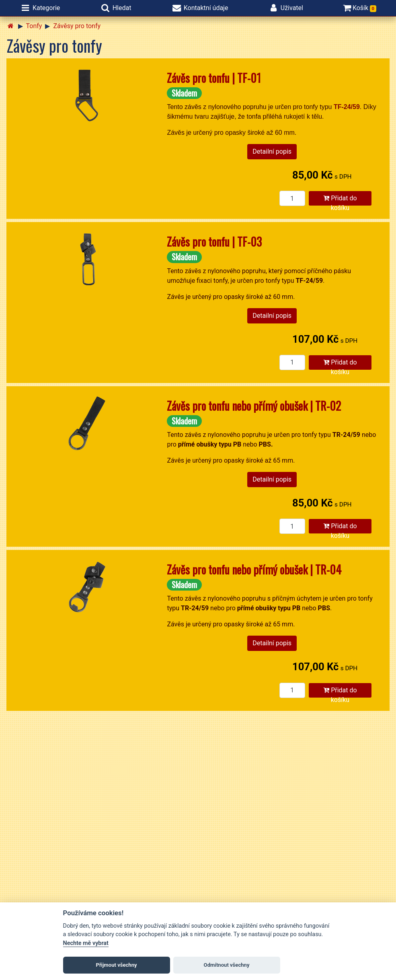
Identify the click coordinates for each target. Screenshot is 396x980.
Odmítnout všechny (227, 965)
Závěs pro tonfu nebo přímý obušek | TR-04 (254, 569)
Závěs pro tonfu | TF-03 (214, 242)
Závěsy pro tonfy (77, 26)
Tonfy (34, 26)
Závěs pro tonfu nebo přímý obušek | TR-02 (254, 406)
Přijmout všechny (116, 965)
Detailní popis (272, 151)
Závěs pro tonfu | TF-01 (214, 78)
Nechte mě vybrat (86, 943)
